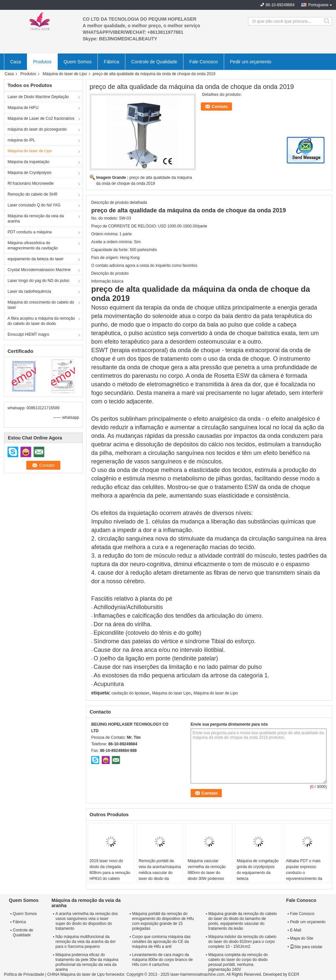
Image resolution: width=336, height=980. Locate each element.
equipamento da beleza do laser (36, 259)
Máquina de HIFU (23, 108)
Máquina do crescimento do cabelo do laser (41, 305)
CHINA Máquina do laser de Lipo (76, 974)
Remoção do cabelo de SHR (32, 194)
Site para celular (306, 947)
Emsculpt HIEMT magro (28, 334)
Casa (16, 62)
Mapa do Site (302, 938)
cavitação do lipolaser (130, 693)
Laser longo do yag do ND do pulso (38, 281)
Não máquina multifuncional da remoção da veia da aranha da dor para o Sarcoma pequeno (85, 942)
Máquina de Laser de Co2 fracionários (41, 118)
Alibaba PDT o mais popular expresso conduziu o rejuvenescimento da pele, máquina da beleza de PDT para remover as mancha (304, 879)
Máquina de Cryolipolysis (29, 173)
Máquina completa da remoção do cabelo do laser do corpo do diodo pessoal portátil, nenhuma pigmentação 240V (238, 962)
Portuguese (318, 5)
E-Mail (296, 930)
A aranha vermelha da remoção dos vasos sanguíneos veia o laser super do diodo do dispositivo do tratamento (87, 921)
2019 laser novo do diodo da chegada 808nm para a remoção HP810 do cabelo (110, 870)
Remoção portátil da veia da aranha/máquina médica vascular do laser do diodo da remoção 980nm (160, 873)
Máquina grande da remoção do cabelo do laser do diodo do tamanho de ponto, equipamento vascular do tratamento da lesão (243, 921)
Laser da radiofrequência (29, 291)
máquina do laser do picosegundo (37, 129)
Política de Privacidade (24, 974)
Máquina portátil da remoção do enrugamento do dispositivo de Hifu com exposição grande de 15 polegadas (163, 921)
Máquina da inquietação (28, 162)
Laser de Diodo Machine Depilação (38, 97)
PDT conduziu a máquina (30, 232)
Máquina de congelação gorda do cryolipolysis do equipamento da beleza (258, 870)
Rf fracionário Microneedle (31, 183)
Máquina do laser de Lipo (65, 74)
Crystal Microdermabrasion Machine (39, 270)
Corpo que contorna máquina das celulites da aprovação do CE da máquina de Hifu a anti (161, 942)
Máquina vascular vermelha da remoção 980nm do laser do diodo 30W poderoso (207, 870)
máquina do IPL (21, 140)
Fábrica (111, 62)
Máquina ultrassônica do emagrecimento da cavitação (33, 245)
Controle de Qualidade (154, 62)
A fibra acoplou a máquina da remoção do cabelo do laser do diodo (41, 321)
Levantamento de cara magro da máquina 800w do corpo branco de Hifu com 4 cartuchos (163, 960)
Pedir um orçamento (251, 62)
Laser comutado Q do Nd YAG (34, 205)
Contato (220, 107)
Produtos (42, 62)
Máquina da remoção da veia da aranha (36, 219)
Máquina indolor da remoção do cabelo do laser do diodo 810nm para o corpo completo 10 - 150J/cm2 (242, 942)
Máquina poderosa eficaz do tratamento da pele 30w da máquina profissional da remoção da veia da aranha (87, 962)
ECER (294, 974)
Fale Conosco (203, 62)
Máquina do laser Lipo (171, 693)
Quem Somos (78, 62)
